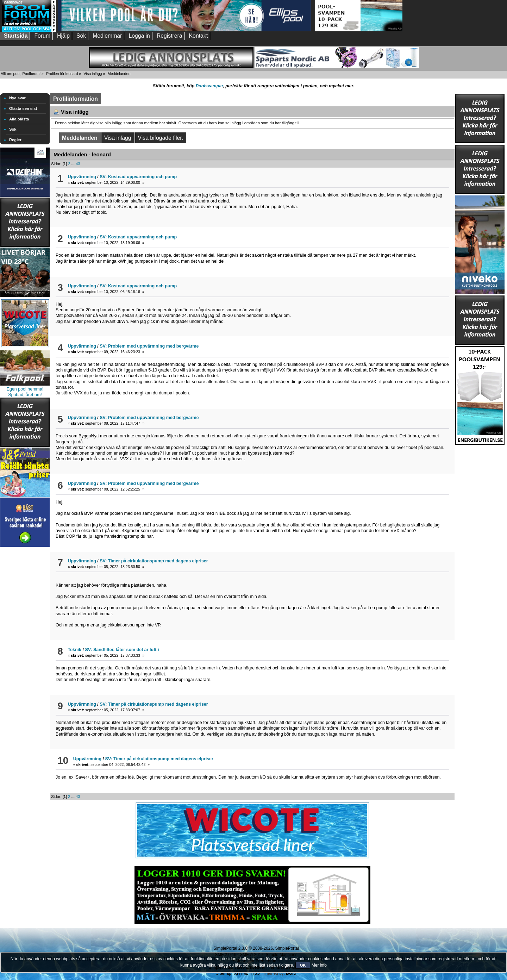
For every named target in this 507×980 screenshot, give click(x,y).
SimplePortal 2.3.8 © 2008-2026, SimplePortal (256, 948)
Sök (13, 129)
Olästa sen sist (23, 108)
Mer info (319, 965)
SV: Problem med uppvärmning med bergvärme (149, 346)
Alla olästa (19, 119)
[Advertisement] (25, 654)
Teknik (74, 650)
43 (78, 164)
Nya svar (17, 98)
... (74, 164)
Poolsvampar (209, 86)
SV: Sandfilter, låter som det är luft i (122, 650)
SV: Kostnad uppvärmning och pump (138, 177)
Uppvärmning (82, 177)
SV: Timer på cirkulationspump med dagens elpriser (154, 561)
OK (303, 965)
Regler (15, 140)
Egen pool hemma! (25, 389)
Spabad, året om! (25, 395)
